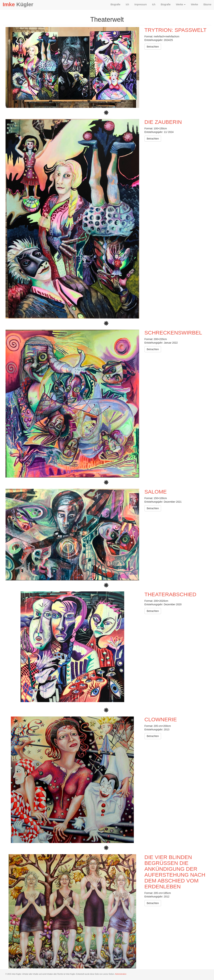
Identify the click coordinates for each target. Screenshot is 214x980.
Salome (156, 492)
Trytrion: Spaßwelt (176, 30)
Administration (121, 974)
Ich (127, 4)
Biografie (115, 4)
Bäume (207, 4)
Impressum (140, 4)
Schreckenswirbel (173, 333)
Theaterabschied (170, 594)
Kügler (18, 4)
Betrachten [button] (153, 47)
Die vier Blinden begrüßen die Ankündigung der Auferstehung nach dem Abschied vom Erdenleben (175, 872)
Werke (181, 4)
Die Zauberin (163, 122)
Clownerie (161, 719)
